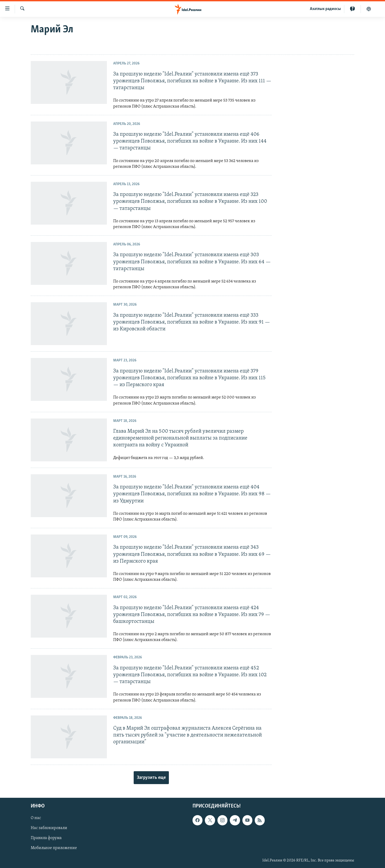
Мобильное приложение (54, 848)
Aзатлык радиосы (325, 9)
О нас (36, 818)
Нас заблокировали (49, 828)
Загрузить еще (151, 778)
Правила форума (46, 838)
